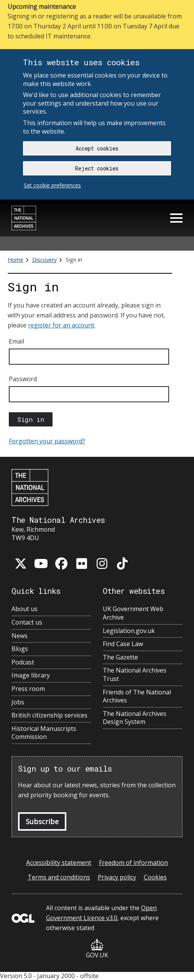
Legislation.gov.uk (129, 631)
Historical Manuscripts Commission (44, 733)
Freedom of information (133, 863)
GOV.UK (97, 949)
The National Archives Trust (135, 675)
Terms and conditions (59, 877)
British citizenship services (49, 715)
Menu (176, 218)
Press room (28, 689)
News (20, 636)
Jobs (18, 702)
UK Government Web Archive (133, 613)
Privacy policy (117, 877)
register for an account (61, 325)
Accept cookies (97, 148)
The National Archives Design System (135, 718)
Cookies (155, 877)
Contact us (27, 622)
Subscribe (42, 821)
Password (23, 379)
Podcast (23, 662)
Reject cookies (97, 168)
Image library (31, 675)
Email (16, 341)
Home (16, 260)
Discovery (44, 260)
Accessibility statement (59, 863)
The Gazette (120, 657)
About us (25, 609)
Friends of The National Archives (137, 697)
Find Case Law (123, 644)
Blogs (20, 649)
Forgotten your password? (47, 441)
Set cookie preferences (52, 185)
